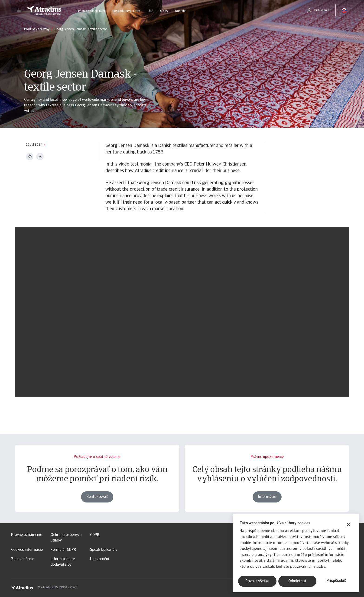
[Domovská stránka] (44, 10)
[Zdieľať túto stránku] (30, 157)
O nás (164, 11)
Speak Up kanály (104, 550)
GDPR (95, 535)
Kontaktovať (97, 499)
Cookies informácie (27, 550)
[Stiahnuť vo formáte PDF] (40, 157)
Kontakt (180, 11)
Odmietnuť (297, 581)
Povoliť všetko (257, 581)
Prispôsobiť (336, 581)
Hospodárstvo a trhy (126, 11)
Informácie (267, 499)
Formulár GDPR (63, 550)
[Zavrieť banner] (348, 525)
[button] (19, 10)
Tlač (150, 11)
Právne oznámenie (27, 535)
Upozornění (100, 559)
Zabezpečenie (23, 559)
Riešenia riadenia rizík (90, 11)
